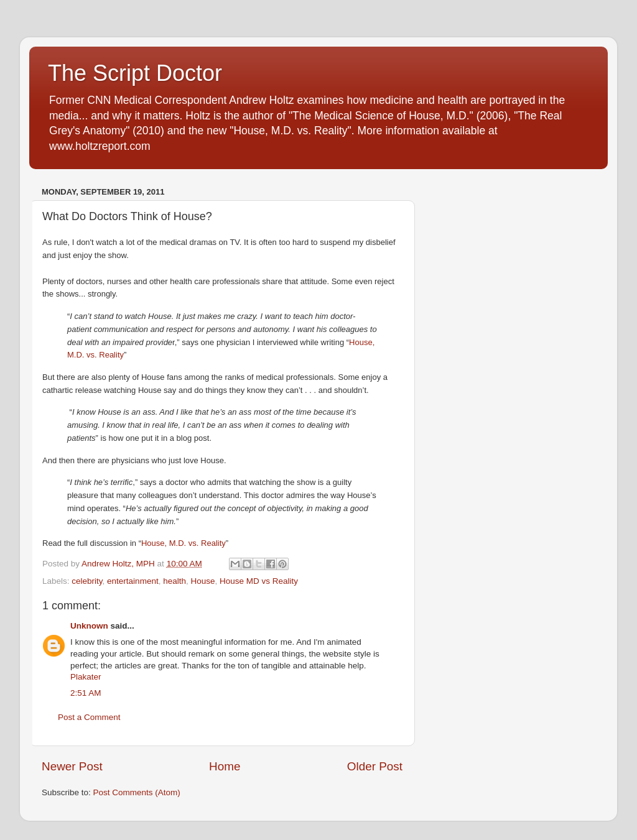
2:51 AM (86, 693)
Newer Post (72, 766)
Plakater (86, 677)
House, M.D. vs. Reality (184, 543)
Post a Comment (89, 717)
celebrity (87, 581)
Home (225, 766)
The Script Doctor (135, 73)
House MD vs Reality (259, 581)
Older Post (375, 766)
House (202, 581)
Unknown (89, 626)
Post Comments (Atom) (137, 792)
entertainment (133, 581)
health (174, 581)
